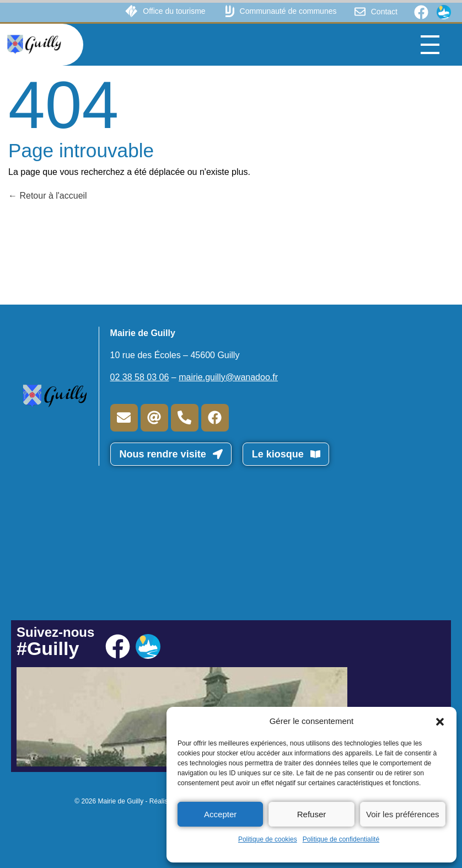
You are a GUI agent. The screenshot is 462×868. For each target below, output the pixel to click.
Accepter (220, 814)
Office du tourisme (174, 11)
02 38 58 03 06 (140, 377)
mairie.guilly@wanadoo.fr (228, 377)
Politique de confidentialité (341, 839)
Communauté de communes (288, 11)
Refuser (312, 814)
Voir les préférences (403, 814)
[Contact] (360, 12)
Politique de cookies (268, 839)
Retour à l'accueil (48, 196)
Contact (384, 12)
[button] (440, 721)
